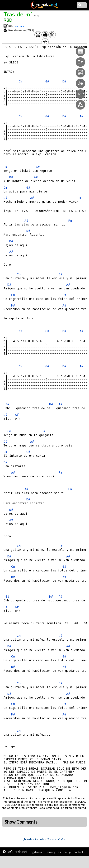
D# (11, 177)
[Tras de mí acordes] (35, 839)
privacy (51, 852)
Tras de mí (18, 14)
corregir (20, 26)
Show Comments (21, 822)
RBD (8, 20)
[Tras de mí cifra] (56, 839)
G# (38, 167)
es (59, 852)
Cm (21, 81)
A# (36, 177)
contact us (80, 852)
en (65, 852)
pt (70, 852)
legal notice (37, 852)
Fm (80, 198)
